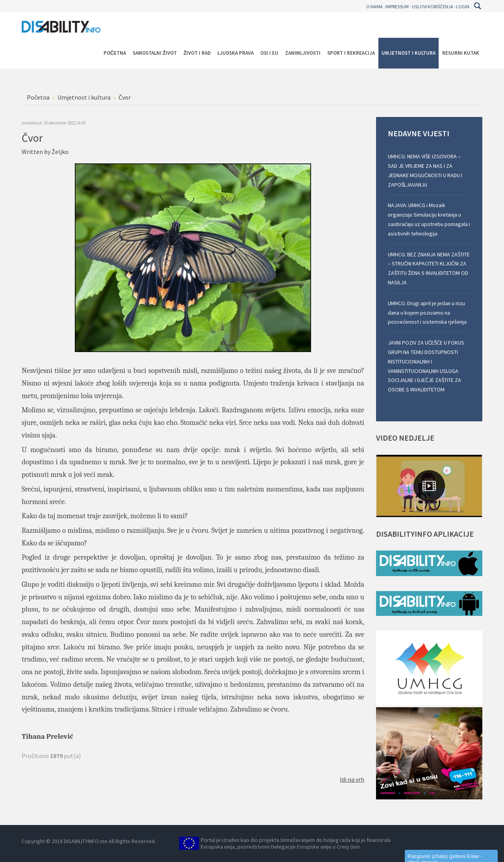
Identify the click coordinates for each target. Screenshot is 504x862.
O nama (374, 6)
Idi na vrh (352, 779)
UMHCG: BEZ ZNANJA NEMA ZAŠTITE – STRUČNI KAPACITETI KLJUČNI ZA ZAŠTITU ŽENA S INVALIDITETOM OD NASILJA (429, 268)
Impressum (397, 6)
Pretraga (477, 6)
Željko (60, 152)
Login (463, 6)
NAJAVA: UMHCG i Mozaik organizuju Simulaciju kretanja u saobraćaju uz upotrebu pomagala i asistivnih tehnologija (429, 219)
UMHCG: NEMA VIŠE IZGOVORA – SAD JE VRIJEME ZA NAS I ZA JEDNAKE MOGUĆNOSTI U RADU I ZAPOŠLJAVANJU (425, 170)
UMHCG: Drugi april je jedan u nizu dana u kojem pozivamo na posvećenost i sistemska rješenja (427, 313)
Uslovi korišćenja (433, 6)
